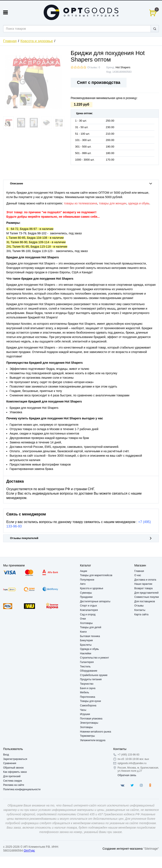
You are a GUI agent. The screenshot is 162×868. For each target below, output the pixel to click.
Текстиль (85, 667)
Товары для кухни (90, 701)
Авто (83, 584)
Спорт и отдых (88, 606)
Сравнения (10, 763)
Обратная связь (127, 775)
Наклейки (86, 653)
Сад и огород (88, 614)
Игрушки (85, 714)
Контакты (140, 610)
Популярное (87, 580)
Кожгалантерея (89, 610)
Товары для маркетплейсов (96, 575)
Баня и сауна (88, 688)
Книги (83, 632)
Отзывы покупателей (81, 538)
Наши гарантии (143, 584)
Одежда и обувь (89, 649)
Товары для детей (90, 627)
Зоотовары (86, 727)
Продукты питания (91, 679)
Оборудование (89, 671)
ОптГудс (29, 851)
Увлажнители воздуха (93, 740)
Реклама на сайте (14, 785)
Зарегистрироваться (15, 759)
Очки (83, 619)
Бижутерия (86, 640)
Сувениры (86, 593)
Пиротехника (88, 697)
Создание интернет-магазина (123, 849)
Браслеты (86, 645)
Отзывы (139, 606)
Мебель (84, 692)
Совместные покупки (147, 597)
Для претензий (12, 776)
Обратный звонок (13, 768)
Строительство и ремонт (94, 658)
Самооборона (88, 706)
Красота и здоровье (37, 41)
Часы (83, 710)
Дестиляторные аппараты (95, 601)
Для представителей (146, 593)
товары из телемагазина (81, 203)
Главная (10, 41)
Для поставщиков (145, 601)
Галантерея (87, 662)
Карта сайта (141, 614)
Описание (81, 184)
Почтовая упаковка (91, 719)
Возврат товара (144, 588)
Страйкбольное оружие (94, 675)
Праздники (86, 597)
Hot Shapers (123, 67)
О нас (138, 575)
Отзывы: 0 (94, 67)
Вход (6, 755)
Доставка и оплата (145, 580)
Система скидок (13, 781)
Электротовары (89, 723)
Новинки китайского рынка (95, 732)
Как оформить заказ (15, 772)
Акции (84, 571)
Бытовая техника (90, 636)
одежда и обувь (139, 203)
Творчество (87, 684)
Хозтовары (86, 623)
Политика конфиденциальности (22, 789)
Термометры (87, 736)
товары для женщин (113, 203)
